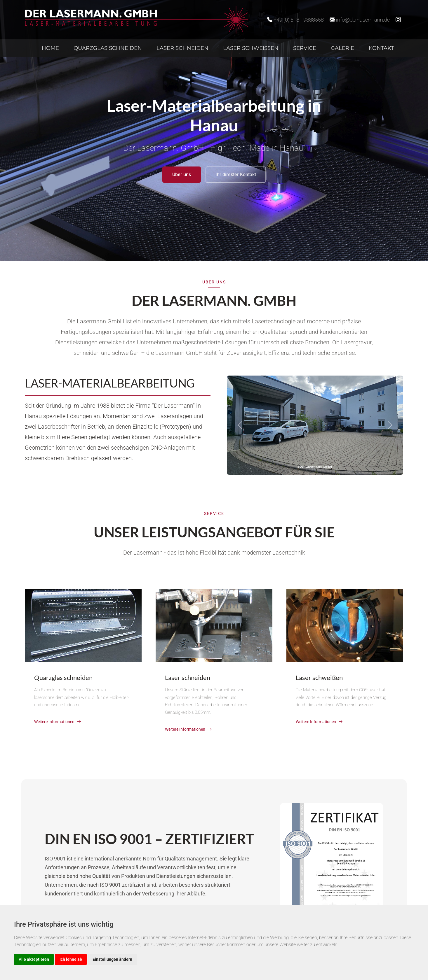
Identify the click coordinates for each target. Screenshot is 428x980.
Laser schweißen (251, 48)
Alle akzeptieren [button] (34, 959)
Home (50, 48)
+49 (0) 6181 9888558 (295, 20)
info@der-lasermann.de (360, 20)
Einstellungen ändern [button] (112, 959)
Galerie (342, 48)
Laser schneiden (182, 48)
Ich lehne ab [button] (71, 959)
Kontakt (381, 48)
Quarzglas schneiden (108, 48)
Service (305, 48)
